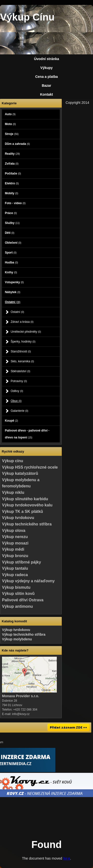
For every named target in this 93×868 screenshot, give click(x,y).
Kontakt (46, 94)
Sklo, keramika (22, 361)
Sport (11, 253)
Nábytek (13, 292)
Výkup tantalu (15, 568)
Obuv (16, 401)
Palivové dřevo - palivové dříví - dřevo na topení (27, 434)
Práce (11, 213)
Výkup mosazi (15, 543)
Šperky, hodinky (23, 342)
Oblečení (13, 243)
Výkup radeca (15, 575)
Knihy (11, 272)
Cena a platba (46, 77)
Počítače (13, 174)
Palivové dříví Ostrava (23, 600)
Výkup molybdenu (17, 639)
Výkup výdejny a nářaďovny (28, 581)
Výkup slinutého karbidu (25, 499)
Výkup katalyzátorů (20, 473)
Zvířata (12, 164)
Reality (12, 154)
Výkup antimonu (17, 606)
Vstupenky (14, 282)
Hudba (12, 262)
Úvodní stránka (46, 59)
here (66, 858)
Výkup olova (14, 531)
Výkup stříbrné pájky (21, 562)
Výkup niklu (13, 492)
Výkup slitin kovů (18, 594)
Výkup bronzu (15, 556)
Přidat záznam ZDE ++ (68, 727)
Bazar (46, 86)
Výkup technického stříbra (27, 524)
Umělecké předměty (26, 332)
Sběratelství (20, 371)
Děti (10, 233)
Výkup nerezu (15, 537)
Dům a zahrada (17, 144)
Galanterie (19, 411)
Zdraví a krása (22, 322)
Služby (12, 223)
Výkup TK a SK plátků (22, 511)
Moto (10, 124)
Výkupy (47, 68)
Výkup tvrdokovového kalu (27, 505)
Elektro (12, 183)
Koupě (12, 421)
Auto (10, 114)
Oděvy (17, 391)
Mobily (12, 193)
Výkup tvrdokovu (18, 518)
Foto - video (15, 203)
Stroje (12, 134)
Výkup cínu (13, 461)
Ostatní (13, 302)
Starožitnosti (21, 351)
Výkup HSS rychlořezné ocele (30, 467)
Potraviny (19, 381)
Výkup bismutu (16, 587)
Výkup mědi (13, 549)
